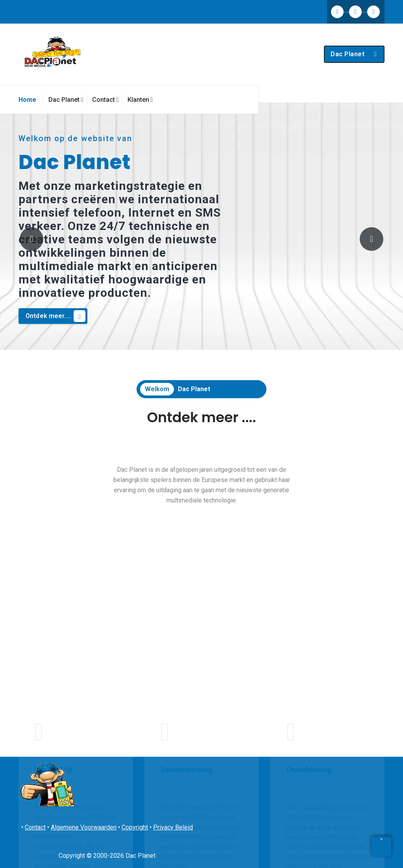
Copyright (135, 827)
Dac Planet (356, 54)
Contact (35, 827)
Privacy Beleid (173, 827)
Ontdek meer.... (55, 316)
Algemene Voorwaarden (84, 827)
